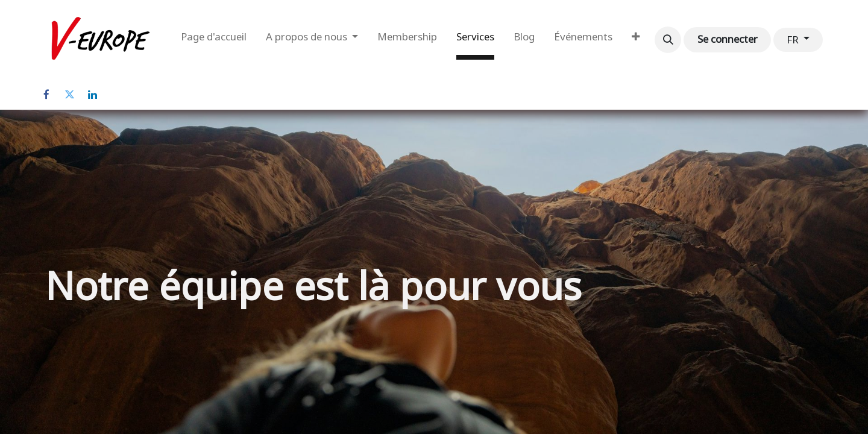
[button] (668, 40)
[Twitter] (69, 95)
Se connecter (728, 39)
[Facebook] (46, 95)
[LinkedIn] (92, 95)
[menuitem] (214, 40)
